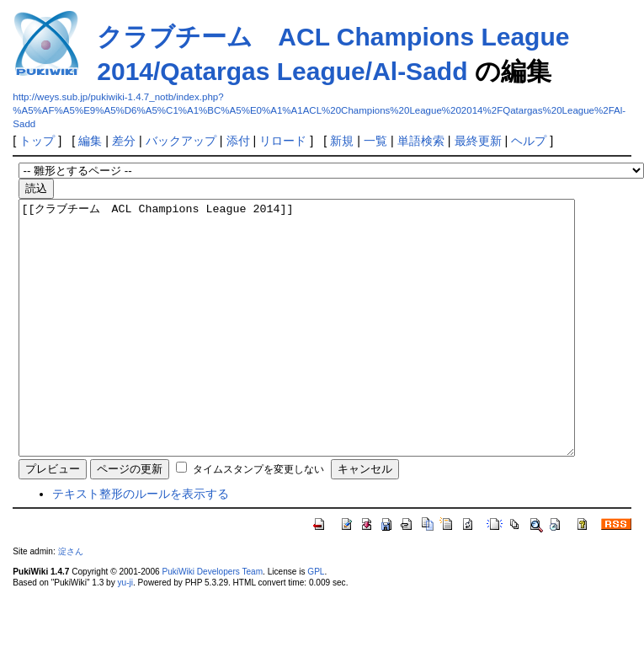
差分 (124, 141)
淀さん (71, 602)
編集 (90, 141)
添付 (238, 141)
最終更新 (478, 141)
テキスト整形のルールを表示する (141, 544)
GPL (316, 622)
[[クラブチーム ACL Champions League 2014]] (330, 353)
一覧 (375, 141)
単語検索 (421, 141)
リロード (283, 141)
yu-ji (125, 633)
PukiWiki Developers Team (212, 622)
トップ (37, 141)
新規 (342, 141)
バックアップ (181, 141)
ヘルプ (529, 141)
